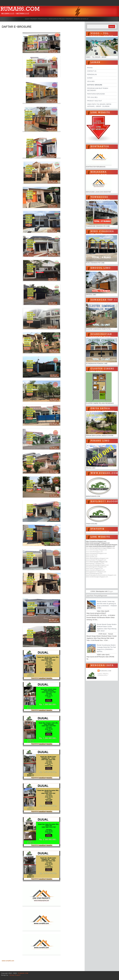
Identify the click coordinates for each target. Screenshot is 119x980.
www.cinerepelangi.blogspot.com (96, 553)
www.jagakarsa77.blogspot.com (96, 572)
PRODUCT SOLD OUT (94, 101)
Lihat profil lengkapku (103, 674)
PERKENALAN (92, 75)
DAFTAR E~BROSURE (17, 27)
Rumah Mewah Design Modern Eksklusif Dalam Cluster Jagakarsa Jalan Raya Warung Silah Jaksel (107, 628)
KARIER (90, 78)
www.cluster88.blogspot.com (94, 552)
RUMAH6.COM (106, 671)
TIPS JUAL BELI (92, 97)
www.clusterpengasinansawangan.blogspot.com (100, 548)
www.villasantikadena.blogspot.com (97, 558)
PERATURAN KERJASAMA (96, 94)
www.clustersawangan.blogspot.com (96, 550)
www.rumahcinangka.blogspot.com (97, 577)
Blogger (110, 591)
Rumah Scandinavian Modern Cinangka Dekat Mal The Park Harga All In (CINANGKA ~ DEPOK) (106, 648)
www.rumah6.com (8, 961)
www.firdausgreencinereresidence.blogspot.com (101, 575)
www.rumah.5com (92, 555)
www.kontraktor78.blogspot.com (96, 560)
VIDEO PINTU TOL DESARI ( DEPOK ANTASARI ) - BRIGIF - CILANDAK (99, 105)
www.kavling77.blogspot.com (95, 563)
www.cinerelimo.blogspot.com (95, 570)
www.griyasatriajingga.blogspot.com (97, 565)
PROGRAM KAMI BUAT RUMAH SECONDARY (98, 89)
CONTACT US (92, 71)
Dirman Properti (15, 975)
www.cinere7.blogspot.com (94, 568)
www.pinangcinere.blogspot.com (96, 567)
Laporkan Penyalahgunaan (97, 596)
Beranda (90, 68)
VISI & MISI (91, 81)
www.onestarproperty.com (94, 573)
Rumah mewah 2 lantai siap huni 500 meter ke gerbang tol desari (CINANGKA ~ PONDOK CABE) (107, 605)
